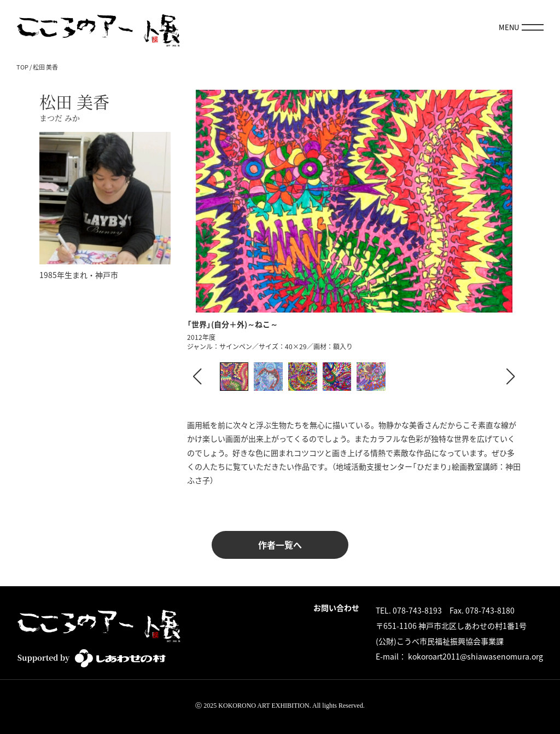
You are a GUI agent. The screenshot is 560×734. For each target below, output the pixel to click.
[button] (510, 377)
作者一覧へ (280, 545)
